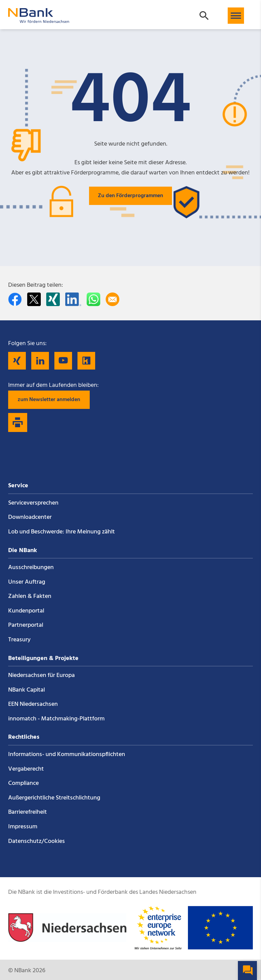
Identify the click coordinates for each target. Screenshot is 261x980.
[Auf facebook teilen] (15, 299)
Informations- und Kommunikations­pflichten (67, 755)
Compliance (23, 783)
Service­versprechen (33, 503)
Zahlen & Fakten (30, 596)
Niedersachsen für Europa (41, 675)
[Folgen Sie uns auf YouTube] (63, 361)
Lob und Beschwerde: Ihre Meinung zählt (62, 532)
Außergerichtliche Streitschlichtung (54, 798)
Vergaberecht (26, 769)
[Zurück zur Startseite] (39, 20)
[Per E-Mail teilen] (112, 299)
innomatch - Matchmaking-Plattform (56, 719)
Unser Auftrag (27, 582)
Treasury (19, 640)
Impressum (23, 827)
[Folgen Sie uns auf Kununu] (86, 361)
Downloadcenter (30, 517)
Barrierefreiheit (28, 812)
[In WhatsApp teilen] (93, 299)
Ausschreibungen (31, 568)
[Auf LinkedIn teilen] (73, 299)
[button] (236, 16)
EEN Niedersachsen (33, 704)
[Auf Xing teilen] (53, 299)
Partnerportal (26, 625)
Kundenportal (26, 611)
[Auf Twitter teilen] (34, 299)
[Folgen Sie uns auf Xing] (17, 361)
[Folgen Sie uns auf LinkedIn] (40, 361)
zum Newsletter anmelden (49, 400)
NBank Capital (27, 690)
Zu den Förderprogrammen (130, 196)
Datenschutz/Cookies (37, 841)
